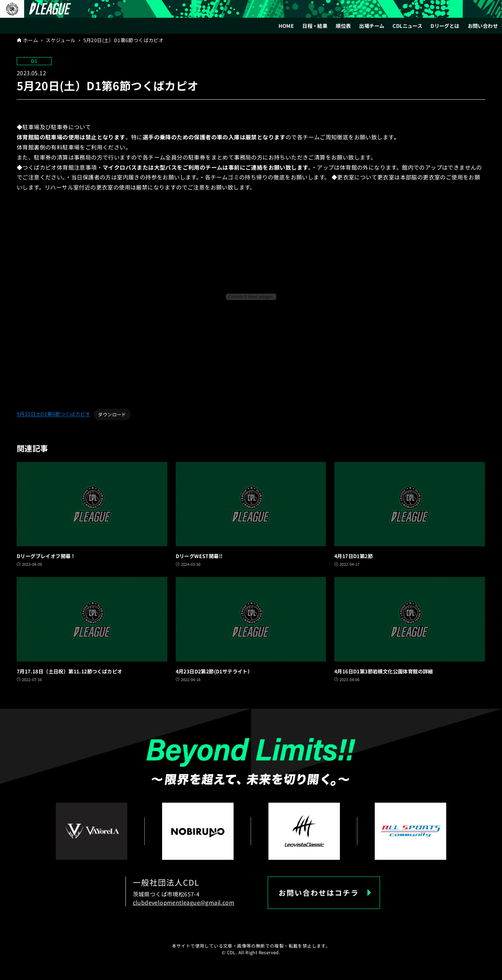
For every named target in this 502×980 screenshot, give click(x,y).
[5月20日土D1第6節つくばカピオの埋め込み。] (251, 297)
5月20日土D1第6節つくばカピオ (54, 414)
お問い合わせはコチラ (319, 893)
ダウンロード (112, 414)
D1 (34, 61)
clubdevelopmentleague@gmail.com (184, 902)
